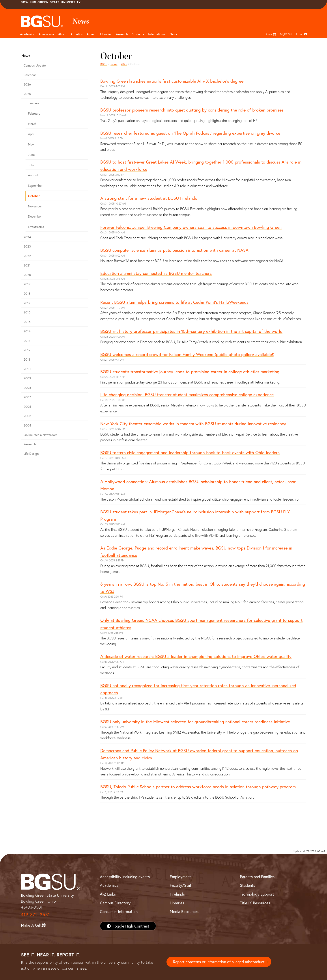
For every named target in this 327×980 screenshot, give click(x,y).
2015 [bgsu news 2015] (27, 322)
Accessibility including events (125, 877)
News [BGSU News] (173, 34)
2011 (27, 359)
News (114, 64)
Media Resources (184, 911)
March (32, 124)
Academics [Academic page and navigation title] (27, 34)
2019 (27, 284)
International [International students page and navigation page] (157, 34)
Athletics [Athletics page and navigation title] (77, 34)
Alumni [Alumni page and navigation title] (91, 34)
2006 (27, 407)
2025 (124, 64)
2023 (27, 246)
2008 (27, 388)
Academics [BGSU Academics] (109, 885)
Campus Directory (115, 903)
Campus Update (35, 65)
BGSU (104, 64)
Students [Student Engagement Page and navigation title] (138, 34)
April (31, 134)
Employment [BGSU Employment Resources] (180, 877)
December (35, 216)
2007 (27, 397)
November (35, 206)
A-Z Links (108, 894)
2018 (27, 293)
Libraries (106, 34)
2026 (27, 84)
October (34, 196)
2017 (27, 303)
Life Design (31, 454)
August (33, 175)
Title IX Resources (255, 903)
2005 (27, 416)
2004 (27, 425)
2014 (27, 331)
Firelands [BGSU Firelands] (177, 894)
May (31, 144)
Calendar (30, 75)
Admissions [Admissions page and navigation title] (46, 34)
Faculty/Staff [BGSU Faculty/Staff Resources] (181, 885)
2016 (27, 312)
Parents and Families (257, 877)
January (33, 103)
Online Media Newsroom (40, 435)
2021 (27, 265)
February (34, 113)
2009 (27, 378)
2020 (27, 275)
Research (30, 444)
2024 (27, 237)
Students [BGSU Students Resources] (248, 885)
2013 (27, 341)
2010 (27, 369)
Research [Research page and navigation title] (122, 34)
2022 (27, 256)
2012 (27, 350)
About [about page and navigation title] (62, 34)
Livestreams (36, 227)
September (35, 185)
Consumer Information (119, 911)
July (31, 165)
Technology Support (257, 894)
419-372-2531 (36, 914)
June (31, 155)
